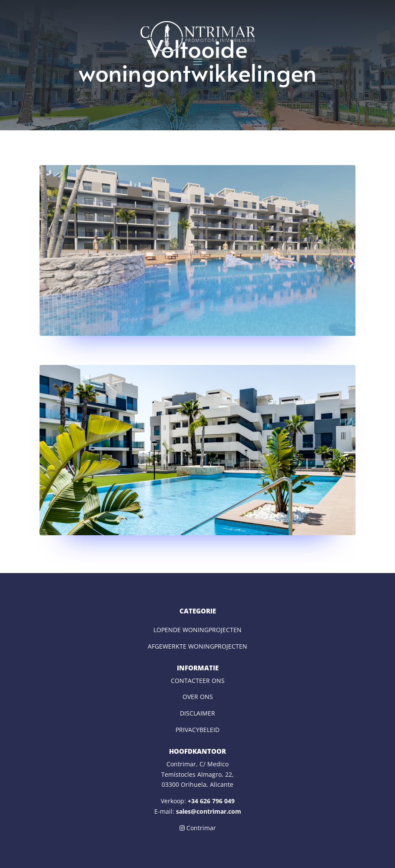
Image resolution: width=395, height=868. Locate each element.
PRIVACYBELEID (197, 730)
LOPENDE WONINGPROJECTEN (197, 630)
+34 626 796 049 (211, 801)
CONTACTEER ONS (198, 681)
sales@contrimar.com (209, 811)
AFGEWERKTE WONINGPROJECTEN (197, 646)
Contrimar (198, 828)
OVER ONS (198, 697)
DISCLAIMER (197, 713)
